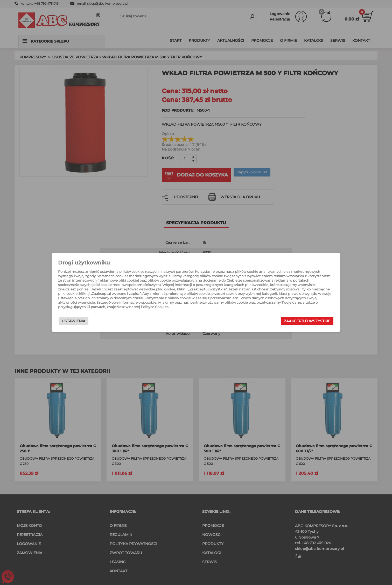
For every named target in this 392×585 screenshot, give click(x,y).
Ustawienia (91, 322)
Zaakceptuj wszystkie (289, 322)
